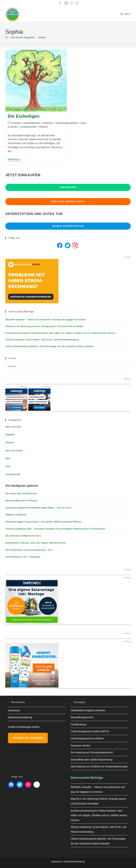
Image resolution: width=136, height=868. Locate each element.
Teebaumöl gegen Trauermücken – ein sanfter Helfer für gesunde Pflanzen (43, 522)
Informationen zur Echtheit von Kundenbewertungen (99, 766)
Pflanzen (43, 127)
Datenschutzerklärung (20, 717)
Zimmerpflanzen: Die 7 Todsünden (23, 557)
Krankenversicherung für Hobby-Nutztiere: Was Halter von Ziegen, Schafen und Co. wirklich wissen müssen (60, 333)
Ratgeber (10, 435)
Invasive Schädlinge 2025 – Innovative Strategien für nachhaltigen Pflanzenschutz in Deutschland (55, 529)
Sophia (42, 37)
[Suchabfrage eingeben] (68, 366)
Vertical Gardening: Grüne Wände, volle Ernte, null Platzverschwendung (42, 340)
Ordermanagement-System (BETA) (90, 731)
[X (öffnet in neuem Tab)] (60, 3)
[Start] (6, 37)
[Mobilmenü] (126, 14)
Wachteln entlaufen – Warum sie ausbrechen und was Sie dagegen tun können (46, 320)
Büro (8, 458)
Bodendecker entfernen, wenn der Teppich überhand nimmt (36, 543)
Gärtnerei (48, 123)
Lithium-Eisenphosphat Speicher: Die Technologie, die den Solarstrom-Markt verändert (49, 346)
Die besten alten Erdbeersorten (21, 493)
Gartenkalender (32, 123)
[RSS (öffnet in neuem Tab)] (76, 3)
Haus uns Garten (14, 451)
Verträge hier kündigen (28, 738)
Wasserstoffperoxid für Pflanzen (22, 501)
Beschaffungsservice (82, 717)
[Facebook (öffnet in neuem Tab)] (66, 3)
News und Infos (13, 427)
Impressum (14, 710)
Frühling (16, 123)
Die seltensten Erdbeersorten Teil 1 (23, 536)
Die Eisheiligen (24, 116)
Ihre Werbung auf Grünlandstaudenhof (92, 752)
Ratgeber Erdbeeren (16, 515)
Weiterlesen (15, 160)
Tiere (8, 466)
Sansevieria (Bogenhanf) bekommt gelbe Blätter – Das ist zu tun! (38, 508)
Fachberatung (78, 724)
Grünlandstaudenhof (67, 123)
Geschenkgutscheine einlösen (87, 738)
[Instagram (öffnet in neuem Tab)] (72, 3)
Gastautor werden (80, 746)
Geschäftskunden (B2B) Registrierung (92, 760)
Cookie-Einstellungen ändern (24, 727)
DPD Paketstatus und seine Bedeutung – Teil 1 (29, 550)
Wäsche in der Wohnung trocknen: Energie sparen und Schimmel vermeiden (44, 326)
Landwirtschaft (28, 127)
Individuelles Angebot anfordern (88, 710)
